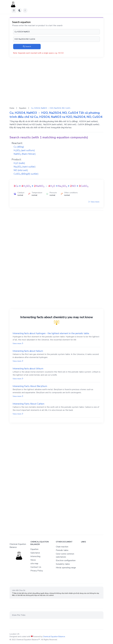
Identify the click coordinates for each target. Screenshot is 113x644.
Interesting (35, 556)
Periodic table (62, 550)
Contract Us (36, 567)
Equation (23, 108)
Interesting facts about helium (28, 351)
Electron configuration (66, 560)
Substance (35, 553)
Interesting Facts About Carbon (28, 404)
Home (12, 108)
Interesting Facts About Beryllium (30, 386)
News (33, 560)
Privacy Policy (37, 571)
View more (94, 202)
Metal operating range (66, 568)
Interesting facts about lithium (28, 369)
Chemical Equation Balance (54, 637)
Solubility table (63, 564)
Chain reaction (62, 547)
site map (34, 564)
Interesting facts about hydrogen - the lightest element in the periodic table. (51, 333)
